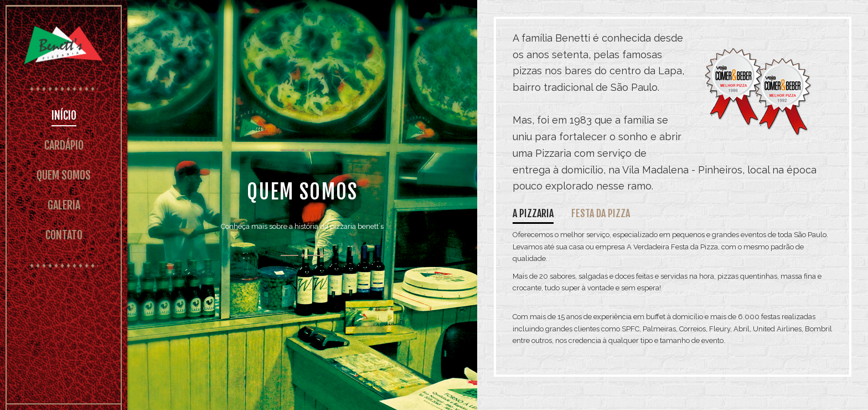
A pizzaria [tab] (533, 213)
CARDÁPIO (64, 145)
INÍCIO (64, 116)
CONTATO (64, 235)
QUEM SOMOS (64, 175)
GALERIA (64, 205)
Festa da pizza (601, 213)
